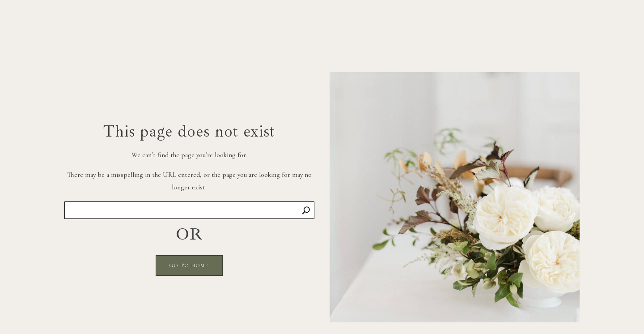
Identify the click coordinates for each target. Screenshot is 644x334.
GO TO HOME (189, 265)
